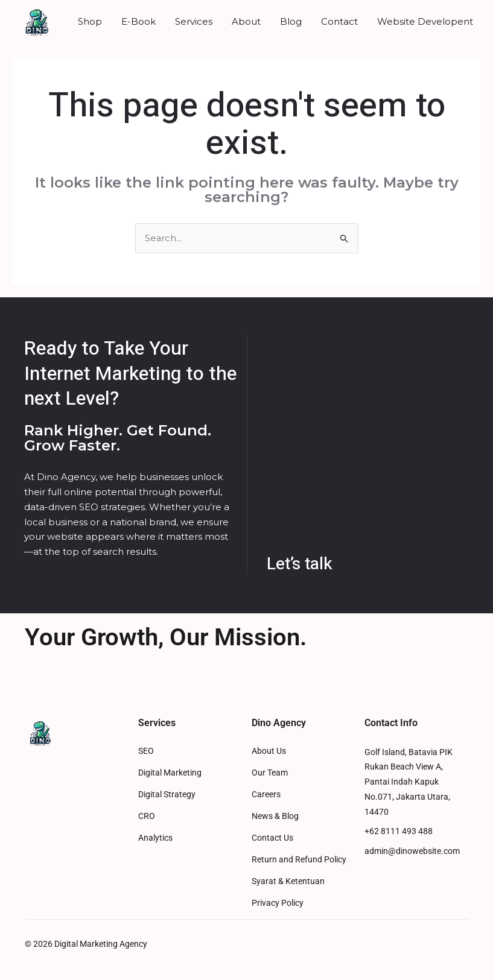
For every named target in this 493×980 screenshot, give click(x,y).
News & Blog (275, 816)
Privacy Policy (278, 903)
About (246, 21)
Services (194, 21)
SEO (146, 751)
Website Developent (425, 21)
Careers (266, 795)
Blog (291, 21)
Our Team (270, 773)
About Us (269, 751)
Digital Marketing (170, 773)
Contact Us (272, 838)
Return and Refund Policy (299, 860)
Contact (339, 21)
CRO (147, 816)
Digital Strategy (167, 795)
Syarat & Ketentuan (288, 881)
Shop (90, 21)
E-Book (138, 21)
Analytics (155, 838)
